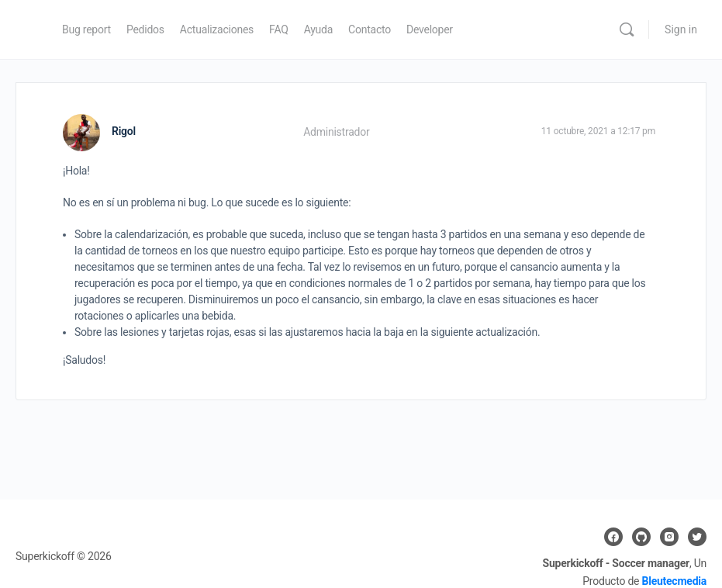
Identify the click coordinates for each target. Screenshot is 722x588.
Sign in (681, 29)
